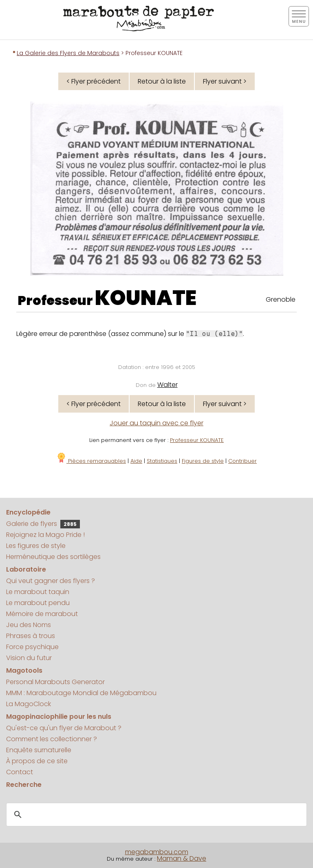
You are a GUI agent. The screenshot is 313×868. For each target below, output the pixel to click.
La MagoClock (29, 704)
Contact (20, 772)
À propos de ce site (37, 761)
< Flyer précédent (94, 81)
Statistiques (162, 461)
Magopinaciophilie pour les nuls (59, 717)
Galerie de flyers (43, 524)
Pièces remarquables (91, 461)
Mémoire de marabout (42, 614)
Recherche (24, 785)
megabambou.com (157, 852)
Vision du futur (29, 658)
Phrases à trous (31, 636)
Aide (136, 461)
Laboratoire (26, 569)
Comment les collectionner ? (52, 739)
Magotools (24, 670)
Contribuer (242, 461)
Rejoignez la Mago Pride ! (45, 535)
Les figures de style (36, 546)
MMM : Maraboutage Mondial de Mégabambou (81, 693)
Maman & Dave (182, 858)
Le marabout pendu (38, 603)
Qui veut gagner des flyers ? (51, 581)
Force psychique (32, 647)
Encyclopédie (28, 512)
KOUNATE (146, 298)
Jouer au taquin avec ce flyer (156, 423)
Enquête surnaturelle (39, 750)
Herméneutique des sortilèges (53, 557)
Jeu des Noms (29, 625)
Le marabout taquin (38, 592)
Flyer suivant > (225, 81)
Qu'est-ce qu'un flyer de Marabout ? (64, 728)
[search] (155, 815)
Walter (168, 385)
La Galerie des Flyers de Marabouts (68, 53)
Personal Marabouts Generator (55, 682)
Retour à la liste (162, 81)
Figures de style (203, 461)
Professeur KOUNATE (197, 440)
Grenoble (281, 299)
